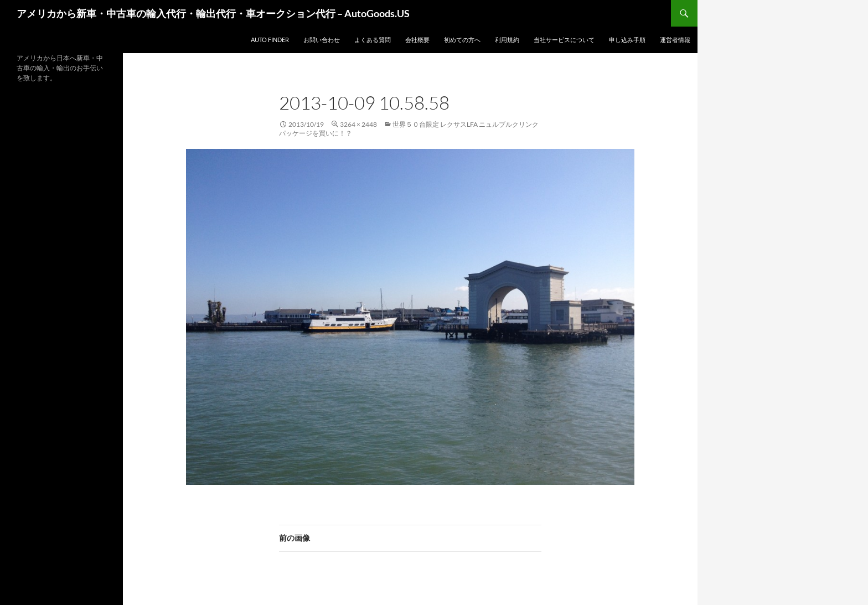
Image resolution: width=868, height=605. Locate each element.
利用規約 (507, 40)
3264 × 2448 (358, 124)
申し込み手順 (627, 40)
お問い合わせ (322, 40)
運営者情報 (675, 40)
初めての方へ (462, 40)
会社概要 (417, 40)
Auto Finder (270, 40)
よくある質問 (373, 40)
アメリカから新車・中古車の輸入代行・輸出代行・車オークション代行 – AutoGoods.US (213, 13)
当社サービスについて (564, 40)
